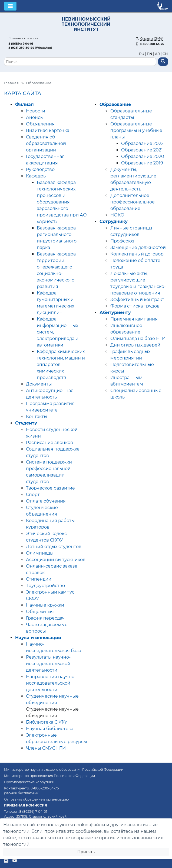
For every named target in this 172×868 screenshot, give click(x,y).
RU (142, 54)
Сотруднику (114, 221)
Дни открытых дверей (135, 345)
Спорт (33, 495)
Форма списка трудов (135, 306)
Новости (36, 111)
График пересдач (45, 618)
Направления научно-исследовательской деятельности (51, 683)
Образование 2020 (143, 156)
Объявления (40, 124)
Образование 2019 (142, 163)
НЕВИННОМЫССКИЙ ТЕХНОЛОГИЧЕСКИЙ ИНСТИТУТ (86, 24)
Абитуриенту (115, 312)
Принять (86, 852)
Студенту (26, 423)
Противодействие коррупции (29, 782)
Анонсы (35, 117)
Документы (39, 384)
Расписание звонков (49, 443)
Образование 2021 (142, 150)
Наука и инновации (38, 638)
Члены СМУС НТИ (46, 748)
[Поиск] (80, 62)
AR (157, 54)
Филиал (24, 104)
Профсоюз (122, 241)
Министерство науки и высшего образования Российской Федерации (64, 770)
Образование (115, 104)
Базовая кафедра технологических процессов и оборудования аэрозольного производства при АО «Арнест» (62, 202)
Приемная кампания (134, 319)
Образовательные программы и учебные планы (136, 130)
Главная (11, 83)
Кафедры (36, 176)
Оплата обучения (46, 501)
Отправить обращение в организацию (36, 799)
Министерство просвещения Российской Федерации (49, 776)
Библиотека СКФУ (47, 722)
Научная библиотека (50, 729)
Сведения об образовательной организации (46, 143)
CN (165, 54)
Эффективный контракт (137, 299)
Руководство (40, 169)
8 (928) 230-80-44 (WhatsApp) (30, 48)
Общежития (40, 612)
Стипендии (39, 579)
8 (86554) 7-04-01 (21, 44)
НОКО (117, 215)
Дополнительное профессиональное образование (133, 202)
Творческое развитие (50, 488)
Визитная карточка (48, 130)
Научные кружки (45, 605)
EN (150, 54)
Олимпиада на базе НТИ (138, 339)
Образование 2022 (142, 143)
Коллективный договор (137, 254)
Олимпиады (40, 553)
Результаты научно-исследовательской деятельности (48, 664)
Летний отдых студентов (54, 547)
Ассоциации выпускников (56, 560)
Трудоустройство (45, 586)
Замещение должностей (138, 247)
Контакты (37, 417)
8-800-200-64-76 (150, 44)
